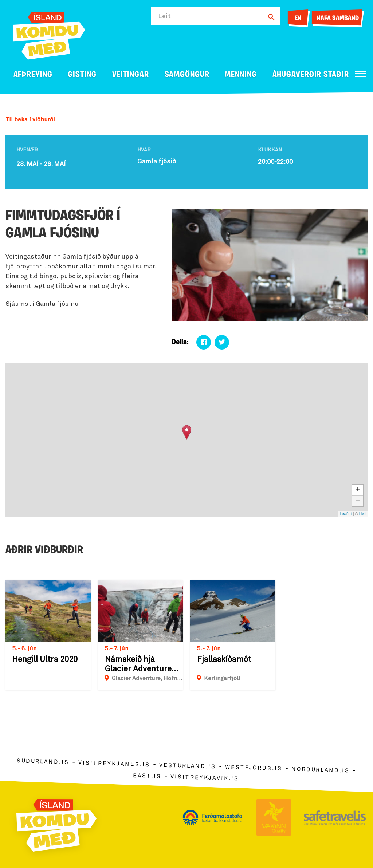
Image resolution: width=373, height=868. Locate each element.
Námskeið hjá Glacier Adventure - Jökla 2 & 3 (141, 665)
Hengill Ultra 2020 (45, 660)
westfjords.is (254, 768)
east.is (147, 776)
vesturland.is (188, 766)
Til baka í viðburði (30, 119)
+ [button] (358, 490)
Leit (165, 16)
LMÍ (362, 514)
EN (298, 18)
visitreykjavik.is (205, 778)
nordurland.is (321, 770)
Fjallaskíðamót (224, 660)
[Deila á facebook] (204, 342)
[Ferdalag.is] (49, 34)
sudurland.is (43, 762)
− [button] (358, 501)
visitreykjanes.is (114, 764)
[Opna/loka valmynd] (360, 74)
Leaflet (345, 514)
